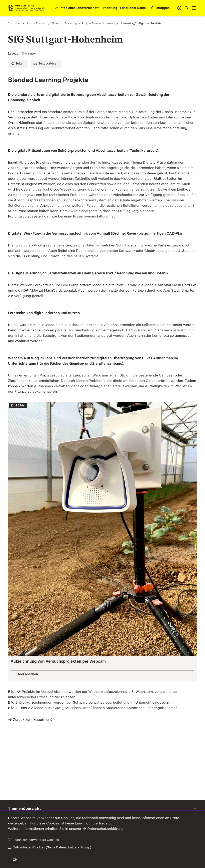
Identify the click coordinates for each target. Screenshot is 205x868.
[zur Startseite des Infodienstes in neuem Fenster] (100, 8)
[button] (18, 64)
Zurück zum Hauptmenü (33, 720)
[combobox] (179, 8)
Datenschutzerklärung (105, 829)
